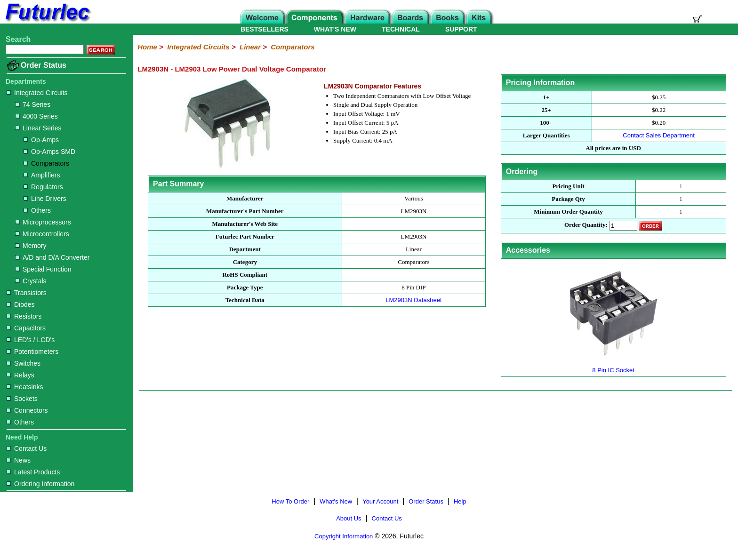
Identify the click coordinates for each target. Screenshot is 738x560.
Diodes (21, 304)
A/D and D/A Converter (52, 257)
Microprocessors (43, 222)
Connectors (27, 410)
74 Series (33, 104)
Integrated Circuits (37, 93)
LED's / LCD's (31, 340)
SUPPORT (461, 29)
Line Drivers (45, 199)
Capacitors (26, 328)
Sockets (22, 399)
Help (460, 501)
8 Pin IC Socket (613, 366)
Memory (31, 246)
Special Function (43, 269)
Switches (24, 363)
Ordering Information (40, 484)
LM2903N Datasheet (413, 300)
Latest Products (33, 472)
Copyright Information (344, 536)
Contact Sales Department (658, 135)
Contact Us (27, 448)
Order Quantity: (586, 225)
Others (37, 210)
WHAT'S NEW (335, 29)
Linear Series (38, 128)
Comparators (46, 163)
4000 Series (36, 116)
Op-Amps (41, 140)
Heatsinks (25, 387)
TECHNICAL (401, 29)
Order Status (44, 65)
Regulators (43, 187)
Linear (250, 47)
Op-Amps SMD (49, 152)
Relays (20, 375)
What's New (336, 501)
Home (147, 47)
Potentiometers (32, 352)
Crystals (31, 281)
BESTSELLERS (265, 29)
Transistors (27, 293)
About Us (349, 518)
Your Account (380, 501)
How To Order (290, 501)
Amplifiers (42, 175)
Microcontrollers (42, 234)
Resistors (24, 316)
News (19, 460)
